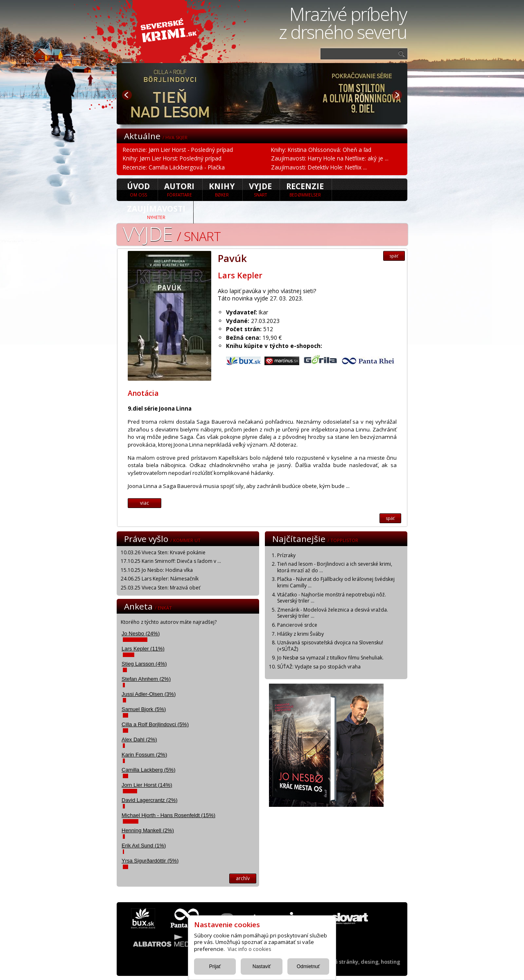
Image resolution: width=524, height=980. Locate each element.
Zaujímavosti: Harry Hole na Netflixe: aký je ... (330, 158)
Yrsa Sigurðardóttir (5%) (150, 861)
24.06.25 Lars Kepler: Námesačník (160, 579)
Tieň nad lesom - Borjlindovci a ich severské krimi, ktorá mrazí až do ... (335, 567)
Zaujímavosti (156, 212)
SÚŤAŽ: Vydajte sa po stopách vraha (319, 667)
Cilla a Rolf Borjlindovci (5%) (155, 724)
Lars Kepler (240, 275)
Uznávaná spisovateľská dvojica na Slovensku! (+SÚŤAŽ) (330, 646)
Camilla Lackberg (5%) (149, 770)
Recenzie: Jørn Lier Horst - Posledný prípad (178, 150)
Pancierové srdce (297, 625)
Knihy (222, 189)
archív (243, 878)
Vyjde (260, 189)
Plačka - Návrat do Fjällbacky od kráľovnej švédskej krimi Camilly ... (336, 582)
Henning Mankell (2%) (148, 830)
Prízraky (286, 555)
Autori (179, 189)
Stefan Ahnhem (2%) (146, 679)
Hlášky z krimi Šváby (300, 634)
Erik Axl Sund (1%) (144, 846)
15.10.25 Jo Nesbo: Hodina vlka (157, 570)
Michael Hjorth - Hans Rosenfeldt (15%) (168, 815)
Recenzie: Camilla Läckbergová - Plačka (174, 167)
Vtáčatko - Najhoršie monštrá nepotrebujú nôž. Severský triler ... (332, 598)
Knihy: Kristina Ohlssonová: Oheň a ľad (321, 150)
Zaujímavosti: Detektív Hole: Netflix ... (319, 167)
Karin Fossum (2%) (144, 755)
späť (394, 256)
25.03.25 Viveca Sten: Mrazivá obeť (160, 588)
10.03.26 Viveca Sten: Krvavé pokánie (163, 552)
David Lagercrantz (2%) (150, 800)
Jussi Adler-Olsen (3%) (149, 694)
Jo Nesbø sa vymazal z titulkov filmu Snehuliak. (330, 658)
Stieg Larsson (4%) (144, 664)
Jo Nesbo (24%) (141, 633)
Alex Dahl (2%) (139, 740)
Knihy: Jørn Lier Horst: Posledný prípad (172, 158)
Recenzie (305, 189)
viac (145, 503)
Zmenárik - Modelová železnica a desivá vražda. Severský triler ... (333, 613)
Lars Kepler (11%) (143, 649)
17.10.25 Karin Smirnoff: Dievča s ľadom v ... (171, 561)
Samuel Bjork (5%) (144, 709)
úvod (138, 189)
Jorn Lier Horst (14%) (147, 785)
